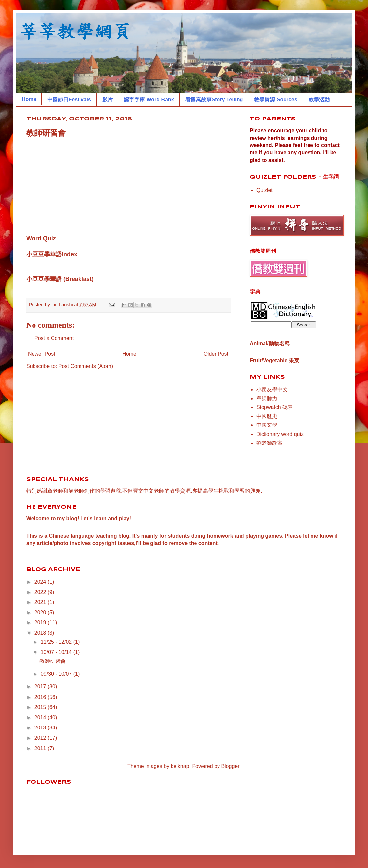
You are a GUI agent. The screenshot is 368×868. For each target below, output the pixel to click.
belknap (180, 766)
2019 (41, 623)
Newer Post (42, 354)
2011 (41, 748)
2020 (41, 612)
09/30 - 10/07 (57, 674)
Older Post (216, 354)
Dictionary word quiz (280, 434)
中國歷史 (267, 416)
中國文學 (267, 425)
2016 (41, 697)
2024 (41, 582)
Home (29, 99)
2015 (41, 707)
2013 (41, 728)
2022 (41, 592)
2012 (41, 738)
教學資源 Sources (276, 100)
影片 (107, 100)
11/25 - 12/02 (57, 642)
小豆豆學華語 (44, 279)
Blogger (230, 766)
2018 (41, 633)
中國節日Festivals (69, 100)
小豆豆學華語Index (52, 254)
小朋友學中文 (272, 390)
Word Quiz (41, 238)
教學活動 (319, 100)
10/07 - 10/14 (57, 652)
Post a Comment (54, 338)
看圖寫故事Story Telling (214, 100)
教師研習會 (53, 661)
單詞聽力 (267, 398)
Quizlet (264, 190)
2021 (41, 602)
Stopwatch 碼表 (275, 407)
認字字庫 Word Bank (149, 100)
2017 (41, 687)
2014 (41, 717)
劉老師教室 (269, 443)
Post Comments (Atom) (86, 366)
